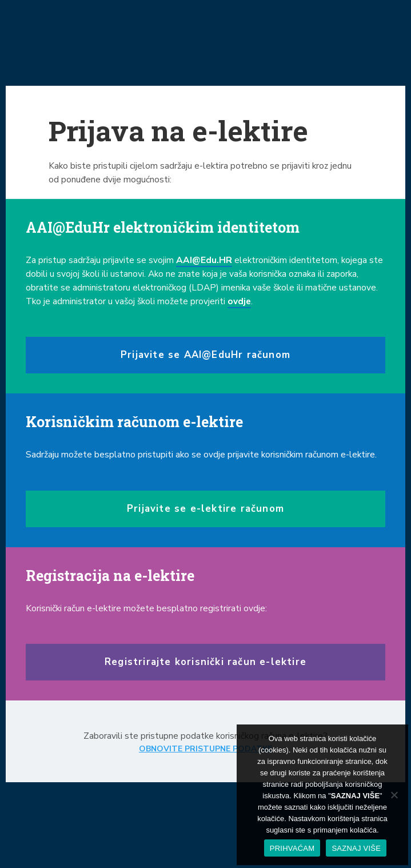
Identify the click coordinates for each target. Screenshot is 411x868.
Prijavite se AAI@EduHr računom (205, 355)
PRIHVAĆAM (292, 848)
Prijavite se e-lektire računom (205, 509)
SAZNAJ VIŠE (356, 848)
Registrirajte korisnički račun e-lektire (205, 662)
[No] (394, 795)
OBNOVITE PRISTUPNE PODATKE (205, 749)
